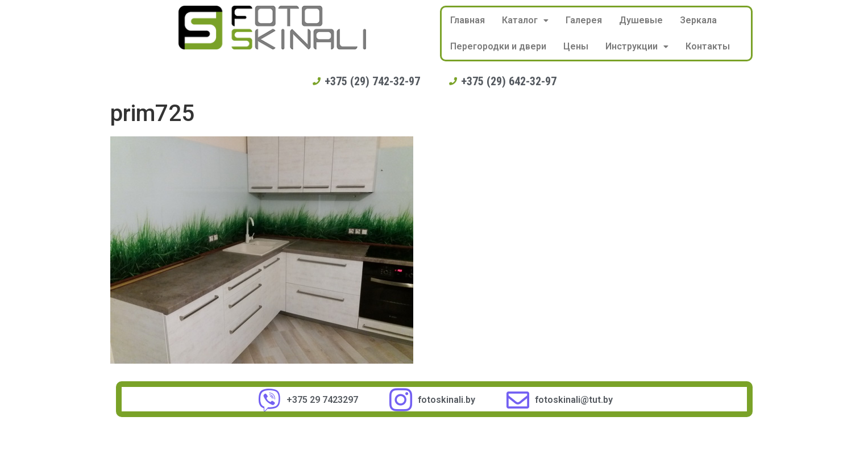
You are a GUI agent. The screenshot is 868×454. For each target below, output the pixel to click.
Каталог (525, 20)
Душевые (641, 20)
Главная (468, 20)
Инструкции (637, 46)
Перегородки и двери (498, 46)
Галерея (584, 20)
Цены (576, 46)
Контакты (708, 46)
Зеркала (698, 20)
